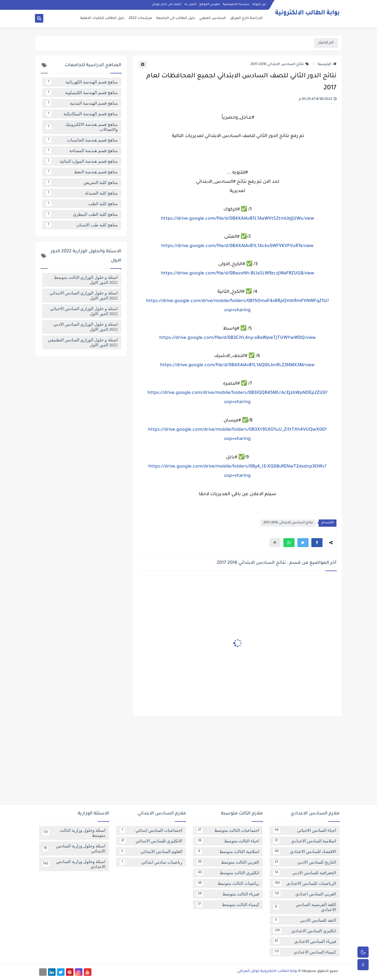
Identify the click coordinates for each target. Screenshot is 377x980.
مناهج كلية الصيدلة (82, 193)
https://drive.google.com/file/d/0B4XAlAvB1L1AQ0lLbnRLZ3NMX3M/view (237, 365)
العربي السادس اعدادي (305, 894)
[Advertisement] (189, 763)
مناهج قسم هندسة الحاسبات (82, 140)
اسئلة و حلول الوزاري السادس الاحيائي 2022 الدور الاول (84, 311)
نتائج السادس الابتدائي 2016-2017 (280, 64)
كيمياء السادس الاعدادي (305, 952)
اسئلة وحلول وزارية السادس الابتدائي (74, 849)
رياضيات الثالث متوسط (228, 883)
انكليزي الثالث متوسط (228, 873)
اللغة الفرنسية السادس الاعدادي (305, 907)
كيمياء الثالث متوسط (228, 905)
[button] (317, 543)
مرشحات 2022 (140, 18)
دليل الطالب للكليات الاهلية (102, 18)
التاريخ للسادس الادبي (305, 862)
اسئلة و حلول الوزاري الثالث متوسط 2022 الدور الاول (86, 280)
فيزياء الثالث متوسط (228, 894)
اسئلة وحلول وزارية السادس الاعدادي (74, 864)
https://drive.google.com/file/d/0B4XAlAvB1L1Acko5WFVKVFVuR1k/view (237, 246)
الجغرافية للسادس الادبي (305, 873)
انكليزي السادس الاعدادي (305, 931)
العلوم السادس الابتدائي (151, 852)
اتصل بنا (190, 4)
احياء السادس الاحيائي (305, 830)
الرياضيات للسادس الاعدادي (305, 883)
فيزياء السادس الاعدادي (305, 941)
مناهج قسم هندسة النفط (82, 172)
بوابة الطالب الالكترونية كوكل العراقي (267, 971)
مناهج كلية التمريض (82, 183)
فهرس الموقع (210, 4)
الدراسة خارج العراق (246, 18)
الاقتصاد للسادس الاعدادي (305, 852)
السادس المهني (213, 18)
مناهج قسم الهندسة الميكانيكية (82, 114)
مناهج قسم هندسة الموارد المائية (82, 161)
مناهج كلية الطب (82, 204)
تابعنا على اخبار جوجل (167, 4)
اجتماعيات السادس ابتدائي (151, 830)
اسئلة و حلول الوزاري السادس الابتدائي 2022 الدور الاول (84, 296)
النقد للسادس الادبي (305, 920)
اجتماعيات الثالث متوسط (228, 830)
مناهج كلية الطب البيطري (82, 214)
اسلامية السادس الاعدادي (305, 841)
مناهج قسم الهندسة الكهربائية (82, 82)
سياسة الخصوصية (236, 4)
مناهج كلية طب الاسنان (82, 225)
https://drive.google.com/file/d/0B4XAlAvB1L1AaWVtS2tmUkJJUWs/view (238, 219)
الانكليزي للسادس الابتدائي (151, 841)
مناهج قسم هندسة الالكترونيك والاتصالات (82, 127)
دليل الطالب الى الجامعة (176, 18)
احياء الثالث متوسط (228, 841)
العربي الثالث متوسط (228, 862)
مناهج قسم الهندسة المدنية (82, 103)
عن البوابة (259, 4)
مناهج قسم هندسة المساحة (82, 151)
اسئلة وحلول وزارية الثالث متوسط (74, 833)
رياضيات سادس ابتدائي (151, 862)
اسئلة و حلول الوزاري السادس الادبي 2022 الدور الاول (86, 327)
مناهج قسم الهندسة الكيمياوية (82, 93)
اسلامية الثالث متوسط (228, 852)
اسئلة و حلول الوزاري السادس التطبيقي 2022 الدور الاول (83, 342)
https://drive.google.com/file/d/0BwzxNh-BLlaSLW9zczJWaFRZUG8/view (238, 274)
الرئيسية (327, 64)
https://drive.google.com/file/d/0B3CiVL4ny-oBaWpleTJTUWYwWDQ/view (238, 338)
